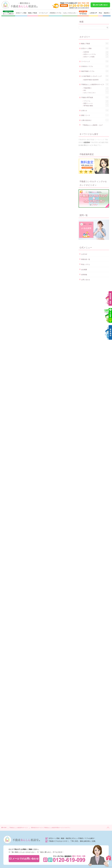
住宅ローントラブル (96, 54)
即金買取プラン (12, 311)
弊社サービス (11, 731)
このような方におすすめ (24, 102)
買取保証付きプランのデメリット (27, 106)
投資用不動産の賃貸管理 (96, 80)
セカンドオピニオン (70, 13)
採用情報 (84, 275)
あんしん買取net (8, 13)
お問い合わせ (86, 280)
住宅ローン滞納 (21, 13)
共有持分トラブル (56, 13)
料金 (100, 13)
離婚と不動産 (33, 13)
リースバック (43, 13)
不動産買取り (96, 88)
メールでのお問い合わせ (24, 859)
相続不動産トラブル (95, 71)
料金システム (86, 264)
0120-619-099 (31, 400)
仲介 (96, 90)
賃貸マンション (96, 103)
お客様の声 (93, 13)
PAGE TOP (109, 858)
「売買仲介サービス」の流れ (26, 110)
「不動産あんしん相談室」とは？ (92, 125)
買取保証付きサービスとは (25, 87)
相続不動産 (91, 140)
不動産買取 (20, 731)
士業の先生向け (95, 120)
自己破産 (102, 142)
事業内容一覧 (86, 259)
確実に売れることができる (26, 97)
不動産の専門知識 (95, 97)
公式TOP (84, 254)
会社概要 (84, 270)
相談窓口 (107, 13)
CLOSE (62, 81)
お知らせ (95, 110)
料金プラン (98, 145)
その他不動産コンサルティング (95, 76)
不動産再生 (82, 140)
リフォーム (96, 101)
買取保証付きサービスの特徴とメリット (29, 91)
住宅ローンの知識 (96, 57)
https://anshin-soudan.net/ (23, 759)
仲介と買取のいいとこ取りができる (29, 94)
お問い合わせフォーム (51, 400)
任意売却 (96, 52)
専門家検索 (83, 13)
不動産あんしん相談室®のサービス (15, 23)
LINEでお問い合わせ (100, 5)
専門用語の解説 (96, 106)
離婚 (82, 145)
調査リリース (95, 115)
